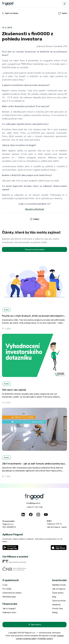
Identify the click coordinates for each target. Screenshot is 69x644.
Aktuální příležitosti (35, 209)
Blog (54, 597)
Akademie (56, 605)
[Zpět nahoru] (34, 625)
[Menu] (65, 4)
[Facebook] (31, 515)
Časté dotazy (58, 593)
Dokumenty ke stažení (12, 593)
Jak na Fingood (59, 589)
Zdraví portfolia (59, 601)
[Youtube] (46, 515)
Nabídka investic (59, 585)
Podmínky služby (45, 639)
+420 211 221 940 (34, 507)
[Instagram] (38, 515)
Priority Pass (58, 608)
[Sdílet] (63, 13)
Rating (55, 612)
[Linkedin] (23, 515)
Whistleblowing (9, 597)
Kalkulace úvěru (9, 612)
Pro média (7, 589)
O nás (5, 585)
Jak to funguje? (9, 608)
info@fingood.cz (33, 503)
